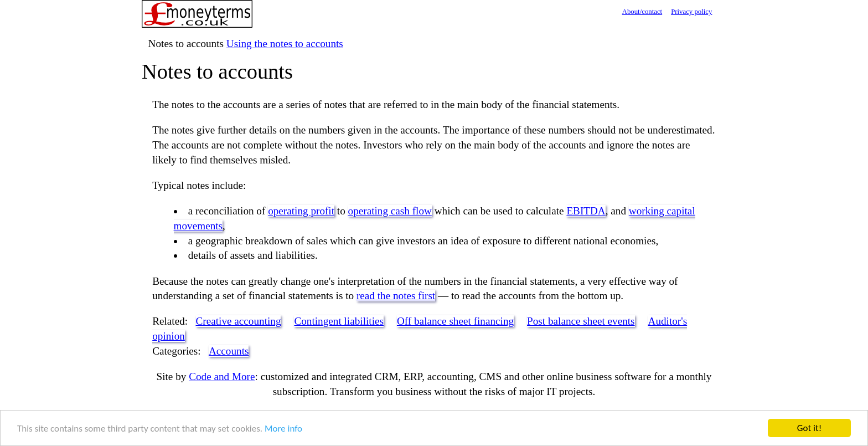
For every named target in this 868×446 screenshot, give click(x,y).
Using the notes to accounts (285, 43)
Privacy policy (691, 12)
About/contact (642, 12)
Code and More (222, 376)
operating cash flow (390, 211)
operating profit (301, 211)
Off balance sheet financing (455, 321)
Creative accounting (239, 321)
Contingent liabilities (339, 321)
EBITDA (586, 211)
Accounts (229, 351)
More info (283, 429)
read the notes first (396, 296)
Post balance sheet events (581, 321)
